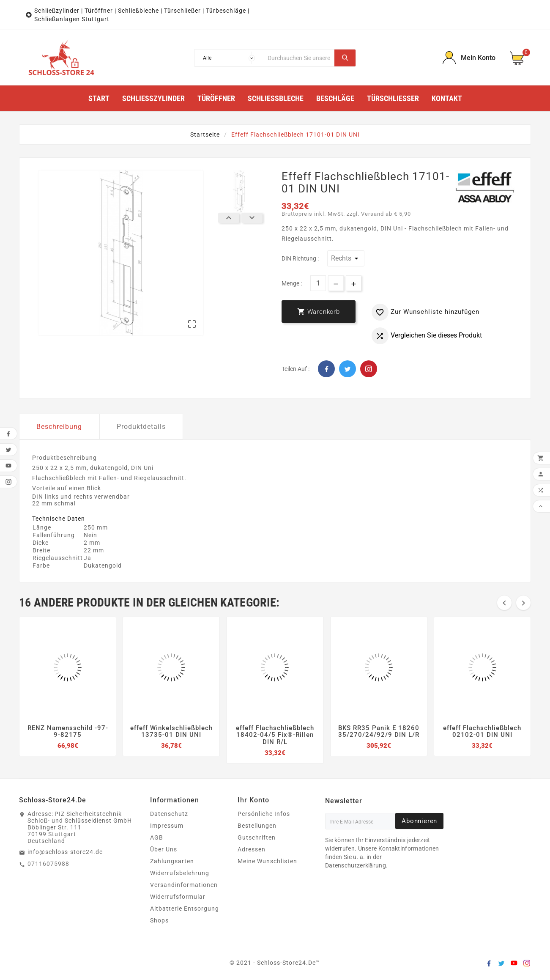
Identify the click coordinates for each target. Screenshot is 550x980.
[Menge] (318, 283)
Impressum (167, 826)
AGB (157, 837)
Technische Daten (59, 519)
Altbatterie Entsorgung (185, 909)
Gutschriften (257, 837)
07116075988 (48, 864)
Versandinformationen (184, 885)
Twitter (348, 369)
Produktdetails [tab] (141, 427)
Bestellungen (257, 826)
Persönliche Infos (264, 814)
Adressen (252, 849)
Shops (159, 920)
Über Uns (164, 849)
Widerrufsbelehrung (180, 873)
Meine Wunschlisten (267, 861)
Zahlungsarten (172, 861)
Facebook (326, 369)
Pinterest (369, 369)
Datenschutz (169, 814)
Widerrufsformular (178, 897)
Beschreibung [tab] (59, 427)
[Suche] (299, 58)
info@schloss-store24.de (65, 852)
